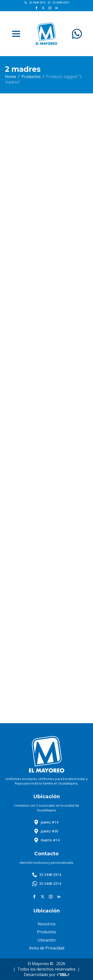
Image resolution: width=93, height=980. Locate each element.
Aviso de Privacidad (47, 948)
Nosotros (47, 924)
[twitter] (43, 8)
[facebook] (36, 8)
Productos (31, 77)
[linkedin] (57, 8)
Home (11, 77)
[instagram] (50, 8)
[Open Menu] (16, 34)
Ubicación (46, 940)
